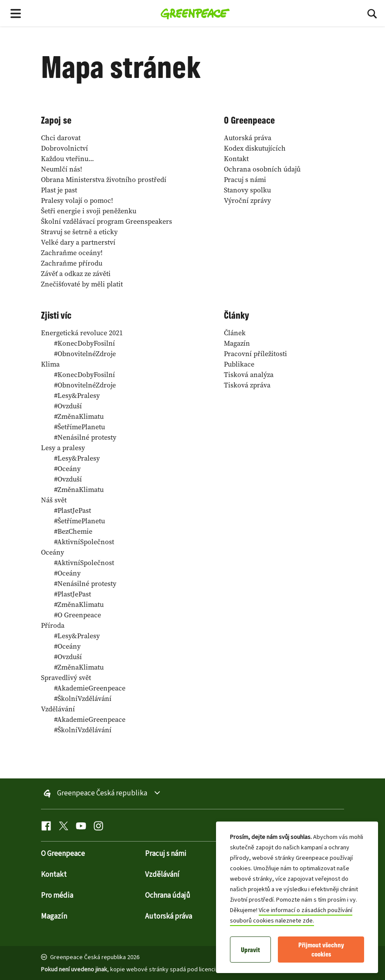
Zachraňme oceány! (72, 253)
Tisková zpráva (247, 385)
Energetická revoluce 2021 (82, 333)
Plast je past (59, 190)
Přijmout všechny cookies (321, 950)
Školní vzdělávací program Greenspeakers (106, 221)
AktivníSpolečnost (84, 542)
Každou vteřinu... (68, 158)
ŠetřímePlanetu (79, 427)
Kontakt (236, 158)
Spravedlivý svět (66, 677)
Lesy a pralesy (63, 448)
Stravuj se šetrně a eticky (79, 232)
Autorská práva (248, 138)
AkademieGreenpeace (90, 688)
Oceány (67, 468)
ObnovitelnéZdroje (85, 354)
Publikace (239, 364)
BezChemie (73, 531)
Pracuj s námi (245, 179)
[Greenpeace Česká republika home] (195, 13)
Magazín (237, 343)
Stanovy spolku (247, 190)
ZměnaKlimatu (79, 416)
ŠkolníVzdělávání (83, 698)
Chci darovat (61, 138)
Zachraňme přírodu (72, 263)
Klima (50, 364)
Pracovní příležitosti (255, 354)
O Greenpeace (78, 615)
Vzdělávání (58, 709)
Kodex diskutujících (255, 148)
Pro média (57, 896)
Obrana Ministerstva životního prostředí (104, 179)
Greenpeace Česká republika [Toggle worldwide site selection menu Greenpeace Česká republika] (102, 794)
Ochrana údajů (168, 896)
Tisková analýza (249, 374)
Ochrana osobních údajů (262, 169)
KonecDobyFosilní (84, 343)
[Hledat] (372, 13)
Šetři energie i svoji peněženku (89, 211)
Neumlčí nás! (62, 169)
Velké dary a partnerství (78, 242)
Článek (235, 333)
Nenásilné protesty (85, 437)
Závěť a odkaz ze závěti (76, 273)
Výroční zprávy (247, 200)
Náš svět (54, 500)
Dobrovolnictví (64, 148)
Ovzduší (68, 406)
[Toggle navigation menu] (16, 13)
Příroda (53, 625)
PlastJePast (73, 510)
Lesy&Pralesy (77, 395)
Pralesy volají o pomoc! (77, 200)
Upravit (250, 950)
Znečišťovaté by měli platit (82, 284)
